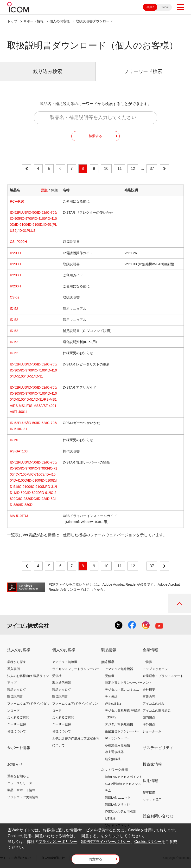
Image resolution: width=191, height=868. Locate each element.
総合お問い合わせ (158, 816)
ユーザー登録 (17, 724)
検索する (95, 136)
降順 (54, 190)
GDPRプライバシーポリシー (106, 842)
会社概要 (149, 690)
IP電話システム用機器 (120, 812)
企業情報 (150, 650)
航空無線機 (113, 759)
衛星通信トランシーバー (122, 731)
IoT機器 (110, 818)
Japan (150, 7)
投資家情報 (152, 764)
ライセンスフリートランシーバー (76, 669)
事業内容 (149, 697)
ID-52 (14, 309)
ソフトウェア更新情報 (23, 797)
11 (120, 169)
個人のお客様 (60, 21)
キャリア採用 (152, 800)
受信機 (57, 676)
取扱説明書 (15, 697)
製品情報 (109, 650)
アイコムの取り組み (157, 711)
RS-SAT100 (19, 451)
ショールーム (152, 731)
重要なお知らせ (18, 776)
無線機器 (108, 662)
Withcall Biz (113, 704)
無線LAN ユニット (118, 798)
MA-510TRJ (19, 516)
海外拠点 (149, 724)
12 (133, 169)
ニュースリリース (20, 783)
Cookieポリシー (148, 842)
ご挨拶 (147, 662)
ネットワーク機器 (115, 770)
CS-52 (15, 297)
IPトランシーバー (117, 738)
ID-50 (14, 440)
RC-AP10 (17, 201)
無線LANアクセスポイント (124, 777)
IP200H (16, 253)
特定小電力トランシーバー (124, 683)
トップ (12, 21)
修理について (17, 731)
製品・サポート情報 (21, 790)
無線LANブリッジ (117, 805)
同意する (95, 859)
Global (165, 7)
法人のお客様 (19, 650)
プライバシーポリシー (58, 842)
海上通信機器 (62, 683)
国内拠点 (149, 717)
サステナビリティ (158, 748)
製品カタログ (17, 690)
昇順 (44, 190)
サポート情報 (33, 21)
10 (106, 169)
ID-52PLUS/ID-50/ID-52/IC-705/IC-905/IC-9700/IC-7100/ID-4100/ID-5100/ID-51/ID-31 (34, 370)
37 (152, 169)
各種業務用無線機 (117, 745)
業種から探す (17, 662)
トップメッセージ (155, 669)
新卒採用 (149, 793)
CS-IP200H (18, 242)
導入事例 (13, 669)
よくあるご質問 (18, 717)
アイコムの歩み (154, 704)
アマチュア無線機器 (119, 669)
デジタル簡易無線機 (119, 724)
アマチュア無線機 (65, 662)
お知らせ (15, 764)
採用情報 (150, 781)
